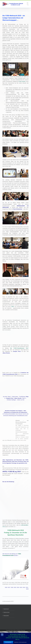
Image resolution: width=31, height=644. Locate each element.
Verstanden (8, 642)
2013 (21, 587)
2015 (15, 587)
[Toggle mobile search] (28, 5)
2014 (18, 587)
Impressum (6, 609)
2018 (6, 587)
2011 (27, 587)
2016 (12, 587)
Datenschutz (6, 612)
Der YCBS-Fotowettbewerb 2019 (19, 348)
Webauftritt (6, 616)
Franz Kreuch (22, 81)
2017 (9, 587)
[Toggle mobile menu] (28, 3)
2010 (27, 589)
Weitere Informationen (20, 642)
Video (13, 307)
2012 (24, 587)
